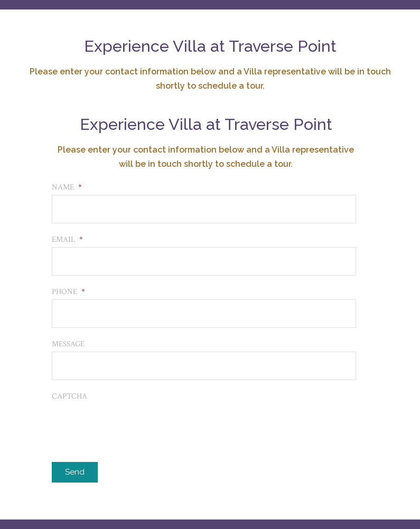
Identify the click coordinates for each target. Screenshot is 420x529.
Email (67, 239)
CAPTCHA (69, 396)
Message (68, 344)
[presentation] (132, 424)
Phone (68, 292)
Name (67, 187)
